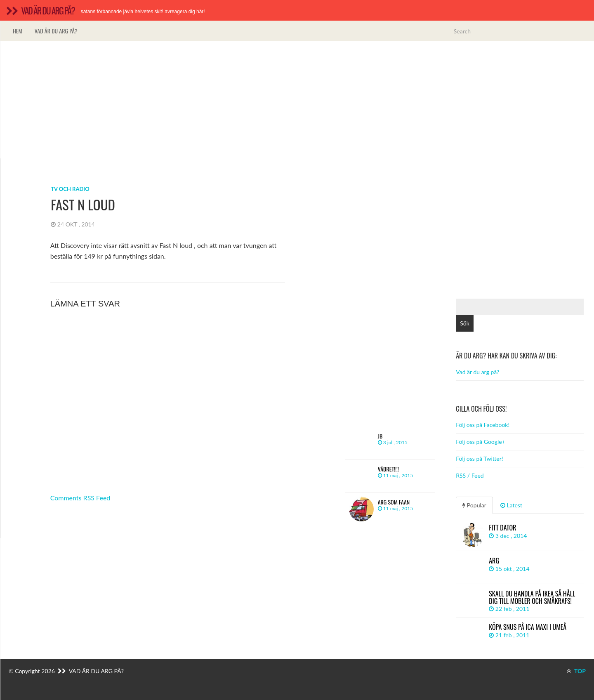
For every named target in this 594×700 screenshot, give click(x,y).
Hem (18, 31)
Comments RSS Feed (80, 498)
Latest (511, 505)
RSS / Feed (470, 475)
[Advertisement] (297, 100)
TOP (576, 671)
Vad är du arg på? (56, 31)
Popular (474, 505)
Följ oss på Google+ (481, 442)
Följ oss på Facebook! (483, 425)
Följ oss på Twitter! (479, 458)
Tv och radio (70, 189)
